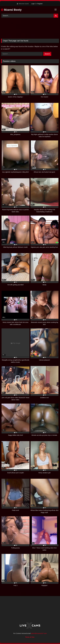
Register (40, 4)
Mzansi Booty (11, 10)
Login (33, 4)
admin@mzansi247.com (39, 633)
